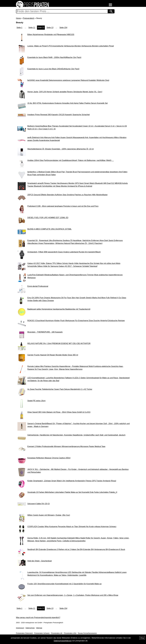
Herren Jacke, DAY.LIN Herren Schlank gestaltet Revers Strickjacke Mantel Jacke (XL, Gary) (65, 92)
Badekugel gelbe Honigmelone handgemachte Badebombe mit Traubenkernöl (59, 309)
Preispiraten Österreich (24, 633)
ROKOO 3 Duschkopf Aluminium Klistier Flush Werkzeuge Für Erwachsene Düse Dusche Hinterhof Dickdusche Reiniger (76, 321)
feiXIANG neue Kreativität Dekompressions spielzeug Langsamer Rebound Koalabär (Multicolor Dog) (68, 80)
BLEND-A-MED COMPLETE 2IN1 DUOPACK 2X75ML (49, 229)
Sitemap (39, 628)
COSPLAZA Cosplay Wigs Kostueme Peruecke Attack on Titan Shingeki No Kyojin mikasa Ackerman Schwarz (72, 527)
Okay (142, 638)
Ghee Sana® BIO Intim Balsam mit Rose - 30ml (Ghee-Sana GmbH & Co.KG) (59, 412)
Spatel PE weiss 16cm (36, 401)
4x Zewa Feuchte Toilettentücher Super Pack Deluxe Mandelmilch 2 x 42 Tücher (60, 389)
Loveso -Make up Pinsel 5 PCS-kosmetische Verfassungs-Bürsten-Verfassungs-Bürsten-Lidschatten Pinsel (71, 46)
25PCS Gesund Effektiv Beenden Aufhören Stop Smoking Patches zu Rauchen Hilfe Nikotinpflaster (67, 195)
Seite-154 (63, 28)
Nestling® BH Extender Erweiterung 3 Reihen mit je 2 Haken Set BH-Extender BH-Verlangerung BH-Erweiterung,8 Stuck (76, 549)
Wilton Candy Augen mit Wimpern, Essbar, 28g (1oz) (49, 515)
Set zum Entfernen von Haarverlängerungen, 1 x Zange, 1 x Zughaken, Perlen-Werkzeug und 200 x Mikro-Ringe (73, 595)
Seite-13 (50, 28)
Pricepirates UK (57, 633)
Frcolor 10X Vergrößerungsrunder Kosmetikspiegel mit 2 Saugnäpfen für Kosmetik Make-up (64, 584)
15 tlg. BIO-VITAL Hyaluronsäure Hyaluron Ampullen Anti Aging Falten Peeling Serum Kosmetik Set (67, 103)
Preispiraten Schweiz (42, 633)
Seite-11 (32, 28)
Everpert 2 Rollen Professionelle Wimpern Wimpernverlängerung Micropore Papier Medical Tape (66, 446)
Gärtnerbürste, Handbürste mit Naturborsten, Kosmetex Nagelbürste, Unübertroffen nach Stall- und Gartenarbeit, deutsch (76, 435)
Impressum (20, 628)
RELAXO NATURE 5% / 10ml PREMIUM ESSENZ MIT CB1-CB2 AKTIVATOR (59, 343)
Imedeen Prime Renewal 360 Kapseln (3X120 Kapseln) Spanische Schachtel (59, 115)
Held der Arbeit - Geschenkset (40, 561)
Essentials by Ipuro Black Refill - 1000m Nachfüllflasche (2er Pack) (54, 57)
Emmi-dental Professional (38, 286)
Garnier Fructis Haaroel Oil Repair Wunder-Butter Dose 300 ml (53, 355)
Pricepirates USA (70, 633)
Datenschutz (30, 628)
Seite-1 (19, 28)
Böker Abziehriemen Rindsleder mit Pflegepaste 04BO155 (51, 34)
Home (18, 18)
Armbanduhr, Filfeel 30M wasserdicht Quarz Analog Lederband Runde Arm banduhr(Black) (64, 252)
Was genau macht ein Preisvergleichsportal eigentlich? (38, 618)
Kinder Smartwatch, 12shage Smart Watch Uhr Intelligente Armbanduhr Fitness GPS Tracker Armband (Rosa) (72, 481)
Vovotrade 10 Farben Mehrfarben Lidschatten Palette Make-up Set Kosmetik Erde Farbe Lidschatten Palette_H (72, 492)
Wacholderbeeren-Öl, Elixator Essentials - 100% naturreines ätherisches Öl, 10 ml (61, 149)
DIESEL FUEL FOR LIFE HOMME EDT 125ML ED (48, 218)
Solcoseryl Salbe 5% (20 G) (39, 504)
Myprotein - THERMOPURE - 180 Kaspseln (45, 332)
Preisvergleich (29, 18)
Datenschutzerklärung (63, 641)
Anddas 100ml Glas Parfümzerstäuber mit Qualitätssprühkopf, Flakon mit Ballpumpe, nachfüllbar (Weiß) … (71, 160)
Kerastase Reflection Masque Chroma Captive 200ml (49, 458)
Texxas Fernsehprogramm (87, 633)
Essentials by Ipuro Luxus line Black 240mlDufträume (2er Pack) (53, 69)
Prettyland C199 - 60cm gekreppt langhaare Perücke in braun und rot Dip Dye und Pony (63, 206)
